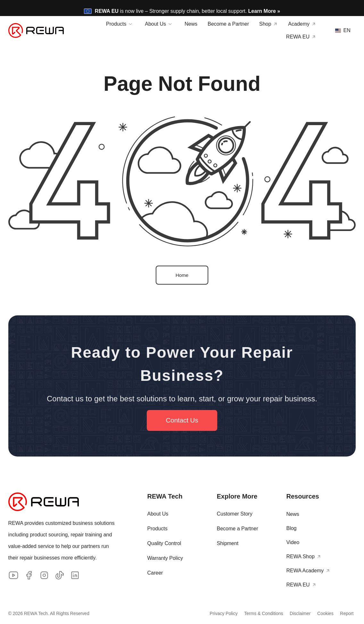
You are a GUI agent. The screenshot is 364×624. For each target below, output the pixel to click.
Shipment (228, 544)
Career (155, 573)
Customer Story (235, 514)
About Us (158, 514)
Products (157, 529)
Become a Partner (238, 529)
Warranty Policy (165, 559)
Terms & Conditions (241, 614)
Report (343, 614)
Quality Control (164, 544)
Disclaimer (283, 614)
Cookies (315, 614)
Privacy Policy (195, 614)
